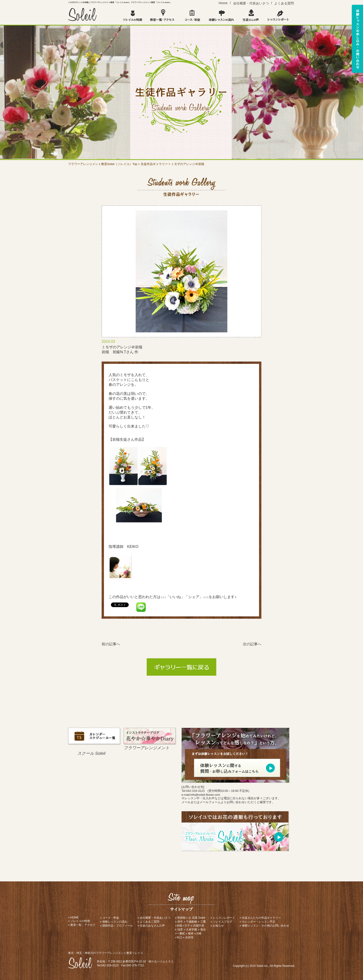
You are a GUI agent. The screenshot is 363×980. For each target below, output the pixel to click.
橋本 (191, 933)
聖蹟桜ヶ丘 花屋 (187, 918)
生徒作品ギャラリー (154, 164)
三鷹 (203, 922)
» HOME (73, 918)
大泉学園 (191, 930)
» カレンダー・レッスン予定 (257, 922)
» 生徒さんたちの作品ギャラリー (260, 918)
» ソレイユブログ (221, 922)
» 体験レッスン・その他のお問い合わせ (264, 926)
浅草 (180, 930)
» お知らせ (217, 926)
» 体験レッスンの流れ (114, 922)
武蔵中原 (199, 926)
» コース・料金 (110, 918)
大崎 (199, 933)
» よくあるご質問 (148, 922)
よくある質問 (284, 3)
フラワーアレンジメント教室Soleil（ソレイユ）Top (103, 164)
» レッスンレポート (223, 918)
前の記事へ (111, 644)
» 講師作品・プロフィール (116, 926)
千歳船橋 (191, 922)
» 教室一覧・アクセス (82, 925)
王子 (187, 926)
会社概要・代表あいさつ (251, 3)
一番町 (181, 933)
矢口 (179, 937)
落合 (203, 930)
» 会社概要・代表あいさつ (154, 918)
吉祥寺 (189, 937)
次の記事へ (252, 644)
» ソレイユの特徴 (79, 921)
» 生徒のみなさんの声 (151, 926)
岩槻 (179, 926)
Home (223, 3)
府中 (180, 922)
